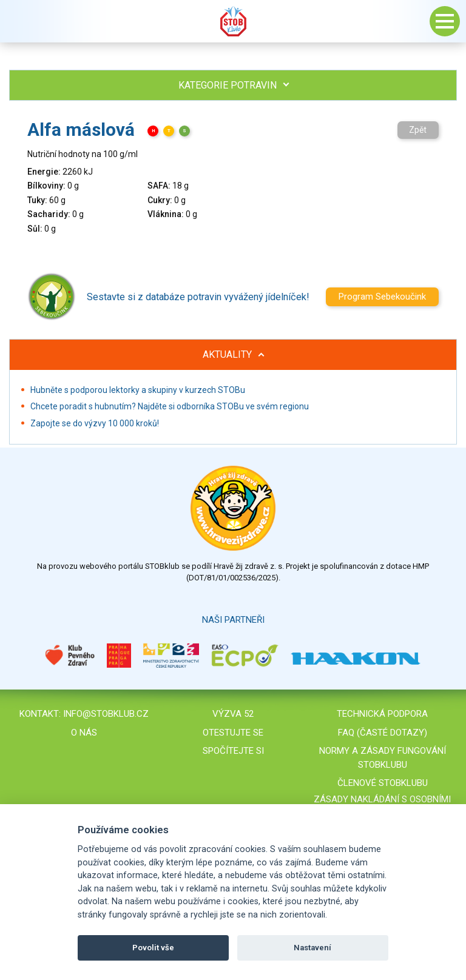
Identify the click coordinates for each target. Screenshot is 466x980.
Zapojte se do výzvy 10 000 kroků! (95, 423)
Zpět (418, 130)
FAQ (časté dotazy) (383, 733)
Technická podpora (382, 714)
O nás (84, 733)
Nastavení (312, 948)
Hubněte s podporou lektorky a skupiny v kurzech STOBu (138, 390)
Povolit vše (153, 948)
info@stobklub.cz (106, 714)
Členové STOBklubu (383, 783)
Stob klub (233, 21)
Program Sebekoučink (382, 297)
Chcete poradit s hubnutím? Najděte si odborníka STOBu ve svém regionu (170, 406)
